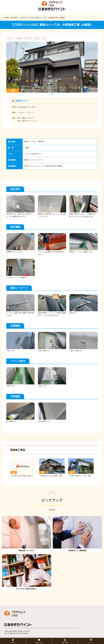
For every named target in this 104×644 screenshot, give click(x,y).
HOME (6, 18)
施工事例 (14, 18)
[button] (52, 94)
